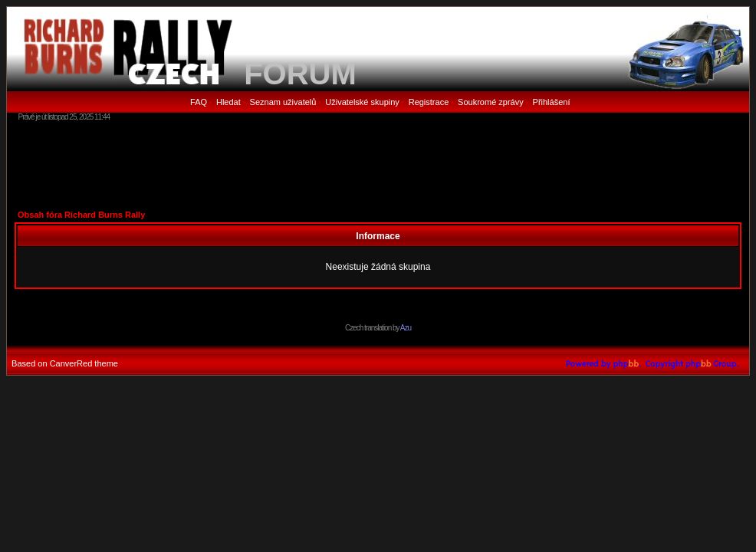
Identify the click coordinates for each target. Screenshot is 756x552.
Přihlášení (552, 102)
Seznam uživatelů (283, 102)
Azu (406, 328)
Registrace (429, 102)
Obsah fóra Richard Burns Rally (81, 215)
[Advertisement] (378, 165)
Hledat (228, 102)
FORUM (300, 74)
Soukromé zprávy (491, 102)
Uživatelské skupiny (362, 102)
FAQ (199, 102)
